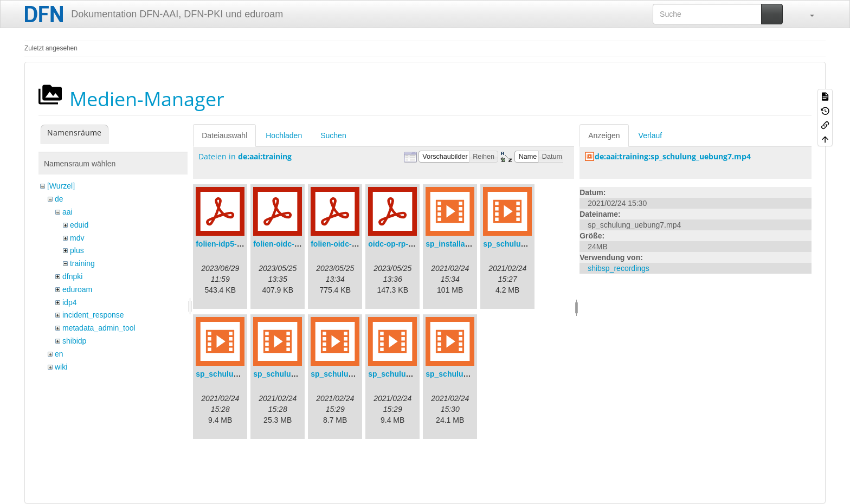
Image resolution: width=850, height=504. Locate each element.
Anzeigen (604, 135)
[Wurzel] (61, 186)
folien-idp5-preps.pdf (233, 244)
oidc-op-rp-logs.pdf (403, 244)
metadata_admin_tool (99, 328)
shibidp (74, 341)
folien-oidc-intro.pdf (346, 244)
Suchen (333, 135)
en (59, 354)
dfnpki (72, 276)
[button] (807, 14)
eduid (79, 225)
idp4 (69, 302)
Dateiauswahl (224, 135)
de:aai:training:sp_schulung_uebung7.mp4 (673, 156)
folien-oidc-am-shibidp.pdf (301, 244)
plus (77, 250)
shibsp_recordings (619, 268)
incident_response (93, 315)
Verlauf (651, 135)
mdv (77, 238)
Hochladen (284, 135)
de (59, 199)
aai (67, 212)
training (82, 263)
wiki (61, 367)
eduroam (77, 289)
